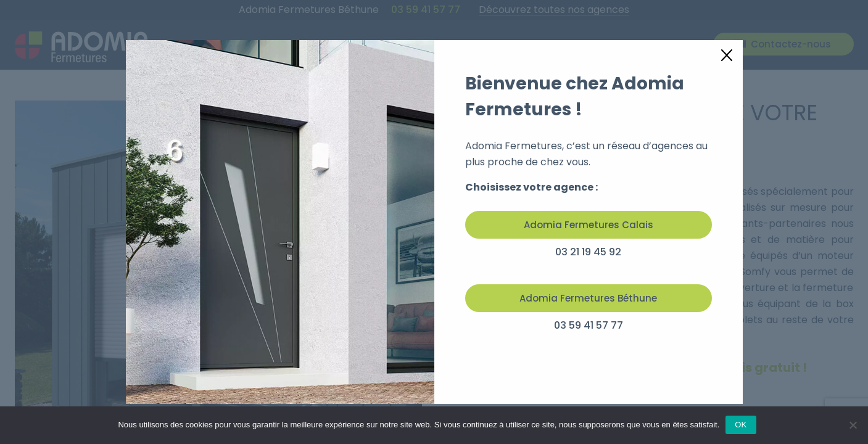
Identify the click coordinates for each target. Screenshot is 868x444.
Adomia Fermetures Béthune (588, 298)
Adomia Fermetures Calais (589, 225)
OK (741, 425)
